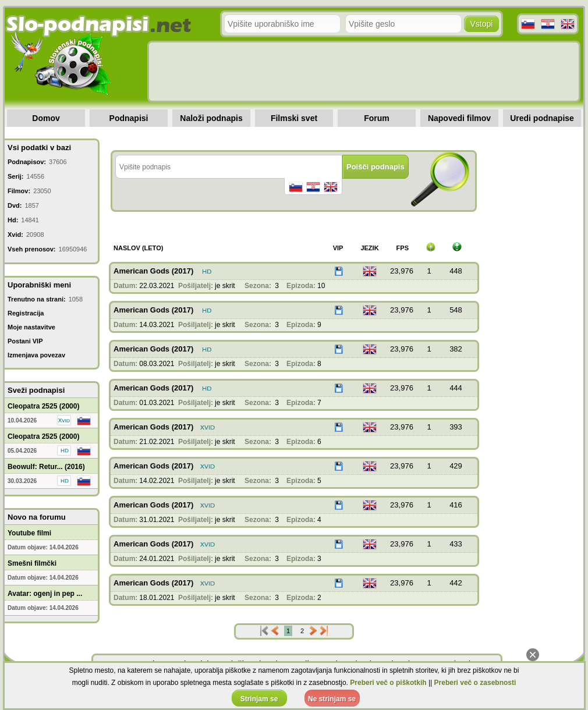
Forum (377, 118)
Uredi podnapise (542, 118)
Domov (46, 118)
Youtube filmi (29, 533)
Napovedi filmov (459, 118)
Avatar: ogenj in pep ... (45, 594)
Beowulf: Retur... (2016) (46, 467)
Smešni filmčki (32, 563)
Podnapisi (129, 118)
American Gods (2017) (153, 271)
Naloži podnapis (211, 118)
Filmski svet (294, 118)
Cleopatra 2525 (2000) (43, 406)
